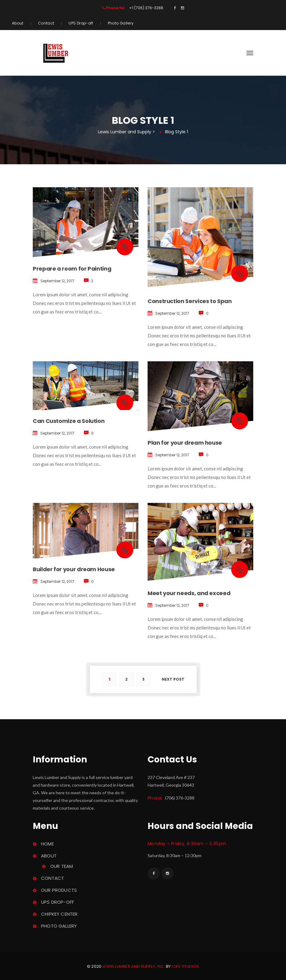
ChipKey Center (59, 914)
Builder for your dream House (74, 569)
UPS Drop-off (81, 23)
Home (47, 844)
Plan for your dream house (185, 443)
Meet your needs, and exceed (189, 593)
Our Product (59, 890)
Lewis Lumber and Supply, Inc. (134, 966)
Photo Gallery (121, 23)
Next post (173, 679)
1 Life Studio (185, 966)
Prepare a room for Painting (72, 269)
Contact (46, 23)
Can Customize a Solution (69, 421)
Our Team (62, 866)
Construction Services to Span (190, 301)
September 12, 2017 (57, 281)
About (18, 23)
